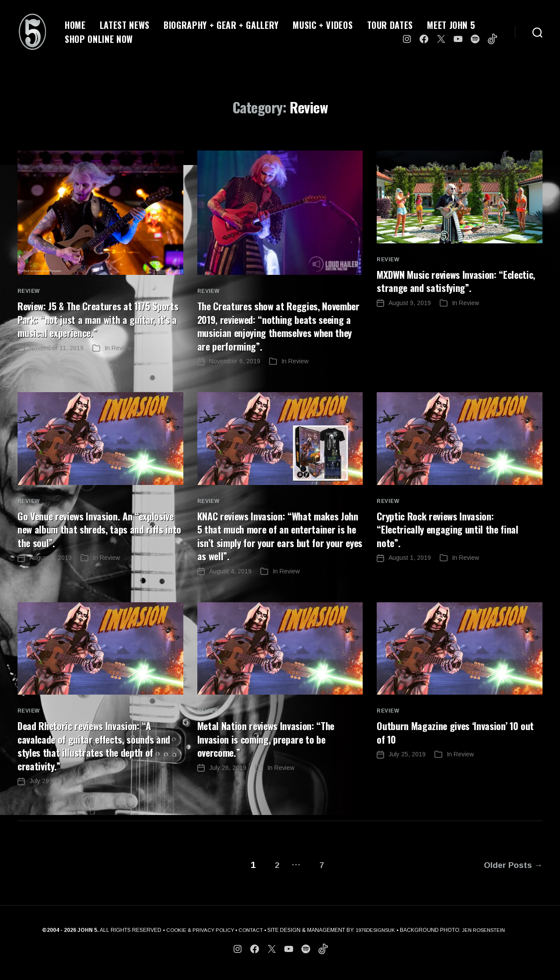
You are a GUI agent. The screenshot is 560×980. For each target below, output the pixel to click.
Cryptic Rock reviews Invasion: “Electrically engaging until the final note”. (453, 541)
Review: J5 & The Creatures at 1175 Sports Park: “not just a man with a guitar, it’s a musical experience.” (91, 319)
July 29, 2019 (48, 791)
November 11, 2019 (56, 347)
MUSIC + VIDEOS (323, 25)
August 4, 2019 (230, 583)
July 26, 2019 (228, 778)
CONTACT (249, 937)
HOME (75, 25)
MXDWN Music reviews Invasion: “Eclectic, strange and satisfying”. (449, 281)
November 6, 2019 (235, 373)
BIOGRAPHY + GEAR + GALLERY (221, 25)
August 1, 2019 (410, 569)
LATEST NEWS (125, 25)
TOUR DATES (390, 25)
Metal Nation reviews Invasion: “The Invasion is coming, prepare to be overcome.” (272, 750)
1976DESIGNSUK (376, 937)
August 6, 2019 (51, 569)
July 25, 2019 (407, 765)
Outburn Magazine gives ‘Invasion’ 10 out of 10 (454, 743)
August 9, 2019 (410, 302)
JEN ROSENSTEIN (488, 937)
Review (29, 291)
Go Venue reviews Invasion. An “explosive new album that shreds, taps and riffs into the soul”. (100, 541)
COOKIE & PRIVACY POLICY (196, 937)
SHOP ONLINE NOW (99, 39)
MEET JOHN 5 (451, 25)
